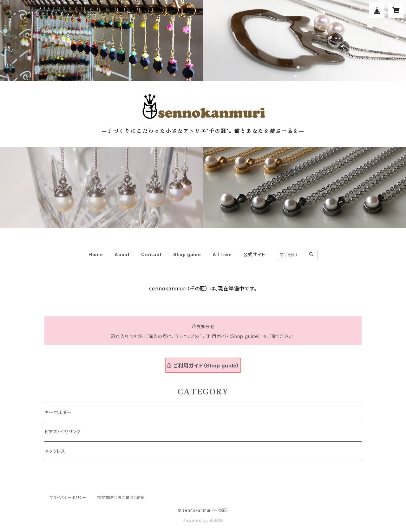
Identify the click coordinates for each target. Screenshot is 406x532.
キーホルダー (58, 412)
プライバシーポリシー (68, 498)
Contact (151, 254)
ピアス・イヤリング (62, 432)
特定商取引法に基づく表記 (121, 498)
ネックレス (55, 451)
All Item (222, 254)
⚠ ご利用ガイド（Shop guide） (203, 366)
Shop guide (187, 254)
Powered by (203, 520)
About (122, 254)
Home (96, 254)
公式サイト (254, 254)
